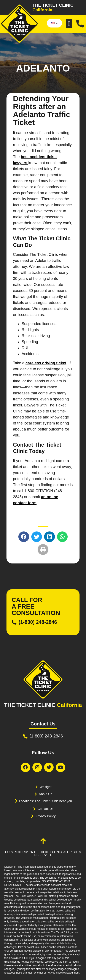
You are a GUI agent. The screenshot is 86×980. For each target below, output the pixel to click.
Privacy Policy (45, 816)
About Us (46, 794)
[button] (69, 24)
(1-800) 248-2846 (38, 622)
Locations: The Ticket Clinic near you (45, 801)
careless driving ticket (46, 363)
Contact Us (45, 809)
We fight (45, 787)
